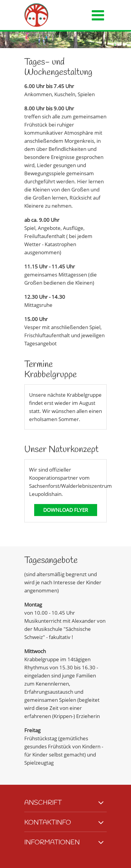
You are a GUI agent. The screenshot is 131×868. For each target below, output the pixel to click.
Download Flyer (66, 510)
